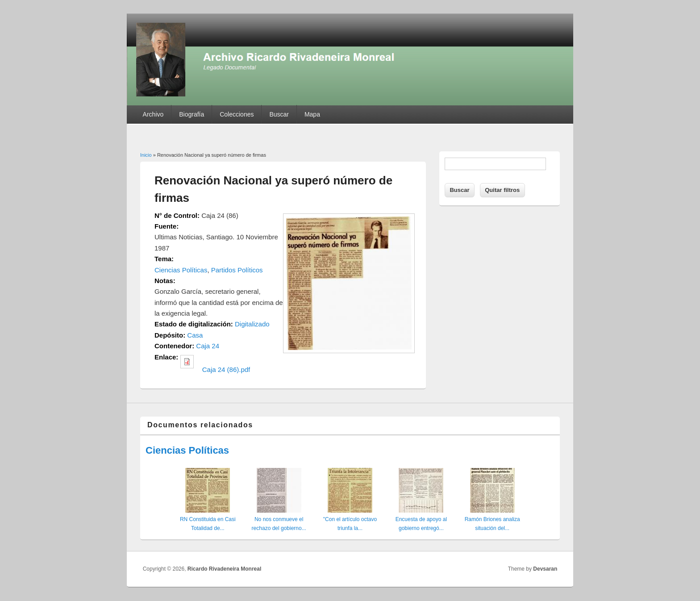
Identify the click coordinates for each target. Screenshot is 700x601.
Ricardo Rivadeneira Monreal (224, 569)
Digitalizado (252, 324)
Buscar (279, 114)
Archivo (153, 114)
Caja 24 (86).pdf (226, 369)
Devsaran (545, 569)
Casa (195, 335)
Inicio (146, 155)
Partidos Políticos (237, 270)
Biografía (192, 114)
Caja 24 (208, 346)
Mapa (312, 114)
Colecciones (237, 114)
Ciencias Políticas (181, 270)
